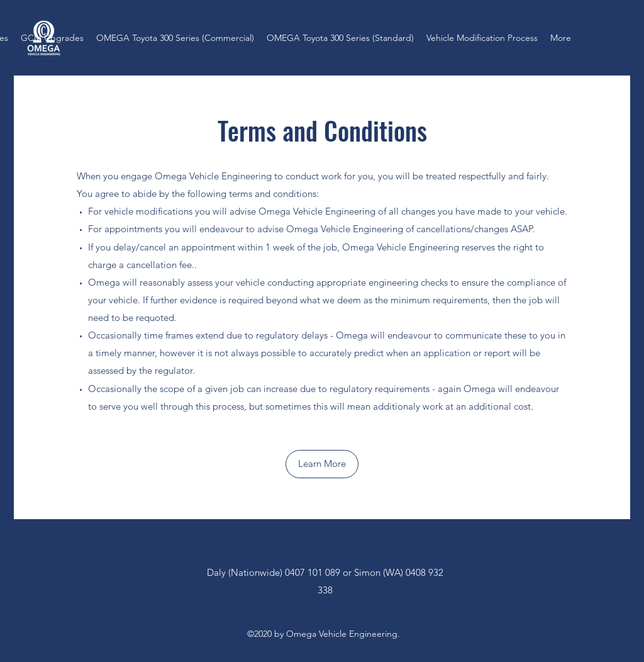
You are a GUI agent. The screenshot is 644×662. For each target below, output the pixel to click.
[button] (322, 464)
